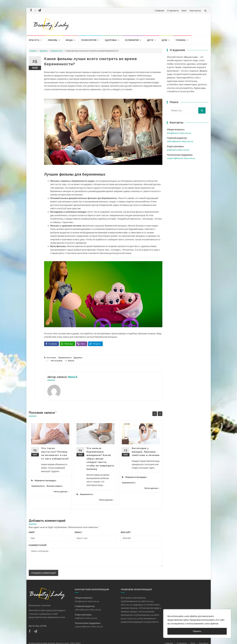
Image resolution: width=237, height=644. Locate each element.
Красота (34, 40)
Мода (69, 40)
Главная (159, 11)
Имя (32, 532)
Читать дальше (61, 492)
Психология (89, 40)
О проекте (173, 11)
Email (79, 532)
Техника (181, 40)
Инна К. (71, 361)
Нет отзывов (57, 361)
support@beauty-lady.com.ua (181, 158)
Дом (164, 40)
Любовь (53, 40)
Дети (150, 40)
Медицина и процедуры (45, 480)
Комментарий (38, 545)
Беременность (57, 51)
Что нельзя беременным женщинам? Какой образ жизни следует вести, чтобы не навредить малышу (100, 459)
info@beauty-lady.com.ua (179, 133)
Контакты (195, 11)
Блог (184, 11)
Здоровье (111, 40)
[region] (197, 624)
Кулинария (132, 40)
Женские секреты (54, 486)
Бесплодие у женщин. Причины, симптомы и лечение (146, 452)
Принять (197, 631)
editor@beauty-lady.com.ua (180, 141)
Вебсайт (126, 532)
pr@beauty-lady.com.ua (178, 150)
